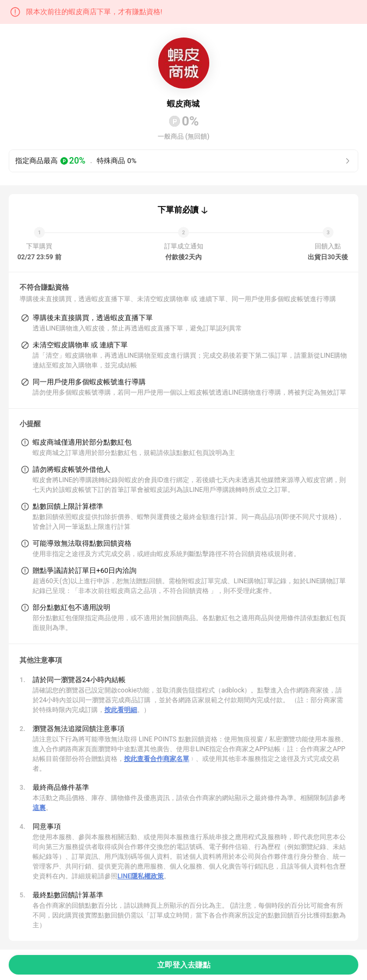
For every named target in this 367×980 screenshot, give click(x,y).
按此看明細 (121, 710)
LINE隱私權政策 (141, 876)
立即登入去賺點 (184, 965)
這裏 (39, 808)
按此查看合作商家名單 (157, 759)
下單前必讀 (178, 210)
